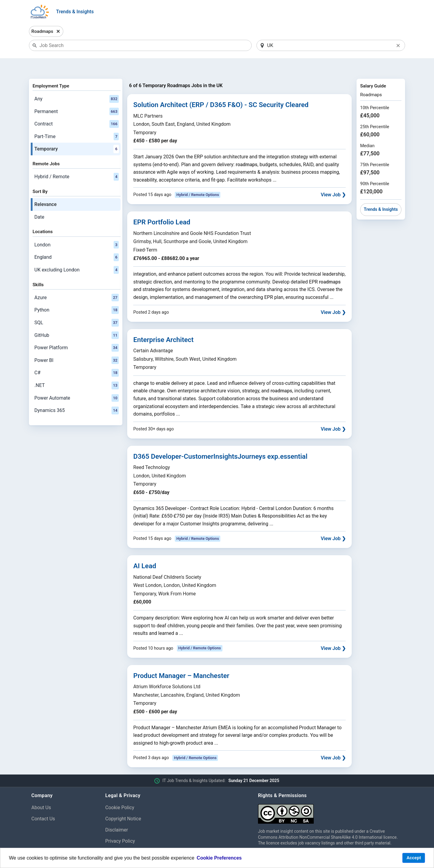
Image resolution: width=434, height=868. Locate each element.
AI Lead (145, 550)
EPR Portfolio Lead (162, 207)
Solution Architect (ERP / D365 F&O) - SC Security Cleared (221, 89)
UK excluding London (77, 254)
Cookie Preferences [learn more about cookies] (219, 858)
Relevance (46, 189)
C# (77, 357)
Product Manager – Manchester (181, 660)
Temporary (77, 134)
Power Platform (77, 332)
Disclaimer (116, 814)
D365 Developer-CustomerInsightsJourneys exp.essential (220, 441)
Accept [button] (414, 858)
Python (77, 295)
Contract (77, 109)
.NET (77, 370)
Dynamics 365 (77, 395)
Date (39, 201)
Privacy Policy (120, 825)
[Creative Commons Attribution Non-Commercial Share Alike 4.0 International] (330, 796)
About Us (41, 792)
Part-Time (77, 121)
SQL (77, 307)
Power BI (77, 345)
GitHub (77, 320)
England (77, 242)
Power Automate (77, 382)
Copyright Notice (123, 803)
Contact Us (43, 803)
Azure (77, 282)
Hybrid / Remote (77, 161)
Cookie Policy (120, 792)
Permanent (77, 96)
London (77, 229)
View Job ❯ (333, 179)
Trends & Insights (75, 12)
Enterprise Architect (163, 324)
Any (77, 83)
